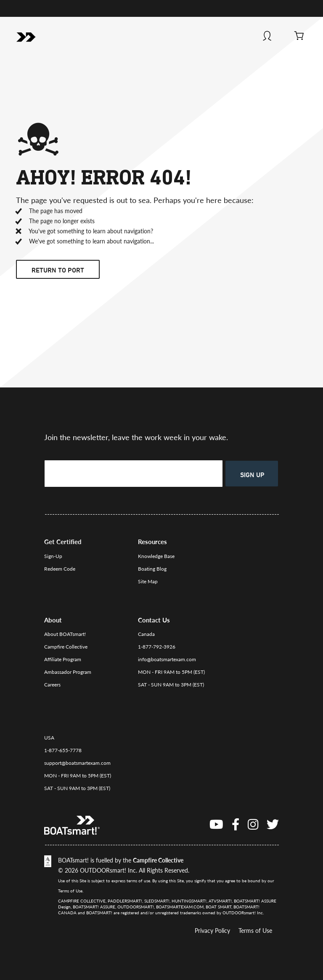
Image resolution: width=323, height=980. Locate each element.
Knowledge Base (156, 556)
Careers (52, 685)
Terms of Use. (71, 891)
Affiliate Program (63, 659)
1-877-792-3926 (157, 647)
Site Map (148, 581)
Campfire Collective (66, 647)
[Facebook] (236, 824)
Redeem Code (60, 569)
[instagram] (253, 824)
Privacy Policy (212, 931)
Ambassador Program (68, 672)
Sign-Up (53, 556)
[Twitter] (273, 824)
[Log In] (267, 37)
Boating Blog (152, 569)
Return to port (58, 270)
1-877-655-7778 (63, 750)
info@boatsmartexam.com (167, 659)
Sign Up (252, 475)
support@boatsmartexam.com (77, 763)
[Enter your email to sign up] (134, 474)
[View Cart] (299, 37)
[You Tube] (216, 824)
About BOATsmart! (65, 634)
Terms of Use (255, 931)
